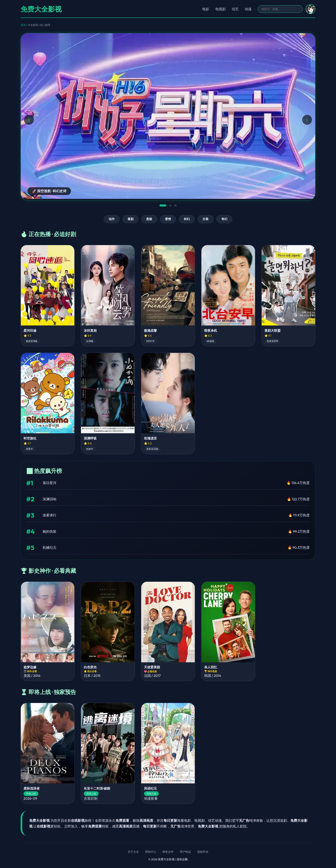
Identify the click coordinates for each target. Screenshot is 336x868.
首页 (23, 25)
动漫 (248, 9)
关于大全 (133, 852)
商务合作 (168, 852)
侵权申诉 (203, 852)
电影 (206, 9)
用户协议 (185, 852)
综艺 (235, 9)
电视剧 (220, 9)
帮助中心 (151, 852)
